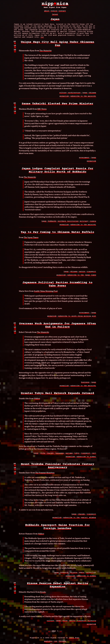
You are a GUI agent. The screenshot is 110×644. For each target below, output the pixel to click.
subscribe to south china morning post (77, 317)
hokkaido (52, 222)
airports (92, 622)
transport (91, 273)
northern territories (68, 222)
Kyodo (43, 593)
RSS (56, 642)
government (84, 159)
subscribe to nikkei (86, 458)
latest (55, 16)
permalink (64, 97)
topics (54, 12)
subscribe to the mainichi (83, 97)
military (84, 222)
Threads (62, 642)
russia (93, 222)
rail (94, 454)
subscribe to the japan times (82, 276)
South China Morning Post (46, 292)
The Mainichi (45, 52)
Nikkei (37, 400)
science (74, 574)
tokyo (77, 454)
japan (85, 94)
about (47, 12)
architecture (74, 94)
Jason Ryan (74, 639)
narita (72, 622)
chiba (43, 454)
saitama (69, 454)
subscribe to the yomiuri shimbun (80, 519)
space (82, 574)
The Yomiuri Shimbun (45, 474)
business (85, 383)
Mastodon (48, 642)
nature (82, 273)
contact (62, 12)
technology (91, 574)
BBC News (42, 110)
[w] (42, 38)
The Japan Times (31, 239)
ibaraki (50, 454)
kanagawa (60, 454)
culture (63, 94)
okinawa (92, 94)
